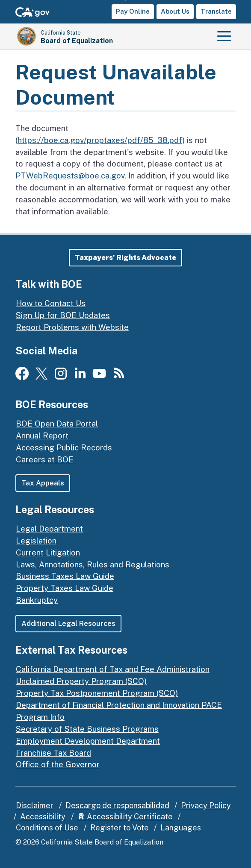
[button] (125, 258)
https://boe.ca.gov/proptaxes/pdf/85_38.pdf (100, 140)
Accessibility (43, 817)
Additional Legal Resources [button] (68, 623)
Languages (181, 828)
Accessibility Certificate (125, 817)
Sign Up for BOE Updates (63, 315)
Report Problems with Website (72, 327)
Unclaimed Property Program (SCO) (81, 681)
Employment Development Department (88, 741)
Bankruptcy (37, 600)
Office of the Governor (58, 764)
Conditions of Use (47, 828)
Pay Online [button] (133, 11)
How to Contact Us (51, 303)
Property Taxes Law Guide (65, 588)
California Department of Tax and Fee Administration (113, 669)
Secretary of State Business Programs (87, 729)
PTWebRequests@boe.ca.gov (70, 175)
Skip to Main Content (125, 0)
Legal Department (49, 529)
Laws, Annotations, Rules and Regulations (93, 564)
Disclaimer (35, 805)
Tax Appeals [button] (43, 483)
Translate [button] (216, 11)
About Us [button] (175, 11)
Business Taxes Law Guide (65, 576)
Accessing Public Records (64, 447)
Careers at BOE (45, 459)
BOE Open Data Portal (57, 424)
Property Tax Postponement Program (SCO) (97, 693)
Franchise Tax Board (53, 753)
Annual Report (42, 435)
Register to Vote (120, 828)
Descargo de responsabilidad (117, 805)
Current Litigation (48, 552)
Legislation (36, 541)
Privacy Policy (206, 805)
